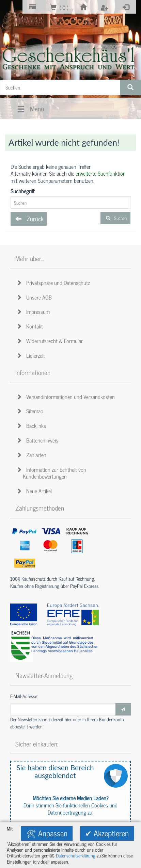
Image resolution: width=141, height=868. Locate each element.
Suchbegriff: (23, 191)
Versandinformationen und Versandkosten (67, 397)
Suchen (115, 218)
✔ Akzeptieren (107, 833)
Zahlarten (33, 455)
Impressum (34, 311)
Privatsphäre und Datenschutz (54, 283)
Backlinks (32, 425)
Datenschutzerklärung (76, 855)
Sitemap (31, 411)
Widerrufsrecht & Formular (51, 341)
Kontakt (31, 326)
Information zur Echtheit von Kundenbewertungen (52, 473)
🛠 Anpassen (47, 833)
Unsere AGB (35, 297)
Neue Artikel (35, 491)
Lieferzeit (32, 355)
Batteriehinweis (38, 440)
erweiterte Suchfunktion (101, 173)
